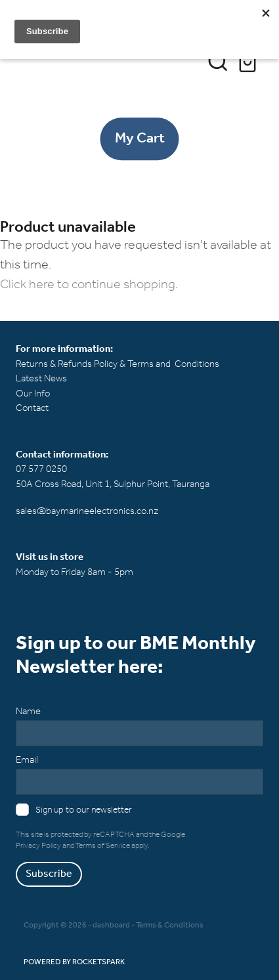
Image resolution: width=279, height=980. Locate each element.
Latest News (41, 379)
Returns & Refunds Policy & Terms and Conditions (118, 364)
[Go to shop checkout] (249, 61)
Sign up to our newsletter (84, 810)
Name (28, 712)
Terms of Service (103, 846)
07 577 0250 (41, 469)
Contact (32, 408)
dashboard (111, 925)
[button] (218, 61)
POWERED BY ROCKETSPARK (74, 962)
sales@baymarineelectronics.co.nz (87, 511)
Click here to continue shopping (88, 285)
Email (27, 760)
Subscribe (49, 874)
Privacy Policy (38, 846)
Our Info (33, 394)
